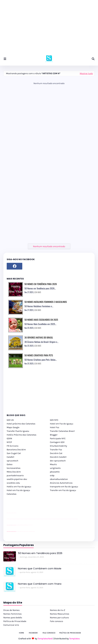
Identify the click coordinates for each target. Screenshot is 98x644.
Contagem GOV (57, 442)
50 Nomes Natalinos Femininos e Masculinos (46, 302)
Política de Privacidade (15, 621)
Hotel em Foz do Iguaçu (62, 424)
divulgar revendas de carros (11, 513)
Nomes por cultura (59, 618)
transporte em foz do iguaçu (64, 487)
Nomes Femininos (12, 614)
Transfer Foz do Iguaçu (24, 532)
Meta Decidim (14, 472)
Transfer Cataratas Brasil (62, 431)
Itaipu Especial (32, 532)
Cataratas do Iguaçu (34, 532)
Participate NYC (58, 438)
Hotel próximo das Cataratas (21, 424)
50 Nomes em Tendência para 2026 (41, 284)
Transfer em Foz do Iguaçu (63, 490)
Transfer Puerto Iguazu (18, 431)
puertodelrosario (15, 475)
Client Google (18, 525)
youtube (7, 519)
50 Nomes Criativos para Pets (39, 355)
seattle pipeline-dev (17, 479)
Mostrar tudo (86, 73)
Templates (74, 639)
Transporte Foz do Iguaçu (27, 532)
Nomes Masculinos (60, 614)
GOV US (10, 420)
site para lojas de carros (8, 513)
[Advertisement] (49, 29)
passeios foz (10, 519)
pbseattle (55, 472)
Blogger (54, 435)
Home (21, 633)
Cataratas (12, 494)
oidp (52, 475)
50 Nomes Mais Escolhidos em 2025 (41, 320)
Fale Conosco (49, 633)
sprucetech (12, 461)
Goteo (10, 464)
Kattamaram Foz (31, 532)
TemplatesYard (45, 639)
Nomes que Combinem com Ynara (40, 584)
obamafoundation (59, 479)
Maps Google (13, 427)
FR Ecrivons (13, 446)
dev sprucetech (58, 461)
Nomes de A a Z (58, 610)
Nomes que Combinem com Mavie (40, 568)
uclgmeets (55, 468)
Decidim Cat (56, 453)
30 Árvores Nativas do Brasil (39, 337)
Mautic (53, 464)
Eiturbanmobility (58, 446)
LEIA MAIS (38, 292)
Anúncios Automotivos (61, 483)
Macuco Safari (29, 532)
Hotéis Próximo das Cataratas (22, 435)
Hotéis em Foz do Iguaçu (19, 487)
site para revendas (15, 513)
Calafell (10, 457)
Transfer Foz (56, 450)
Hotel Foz (55, 427)
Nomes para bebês (13, 618)
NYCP (9, 442)
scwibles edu (13, 483)
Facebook (33, 633)
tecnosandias (14, 468)
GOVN (9, 438)
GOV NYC (54, 420)
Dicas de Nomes (11, 610)
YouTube (17, 525)
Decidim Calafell (58, 457)
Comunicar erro (11, 625)
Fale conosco (56, 621)
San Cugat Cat (14, 453)
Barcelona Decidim (16, 450)
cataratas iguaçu (17, 532)
